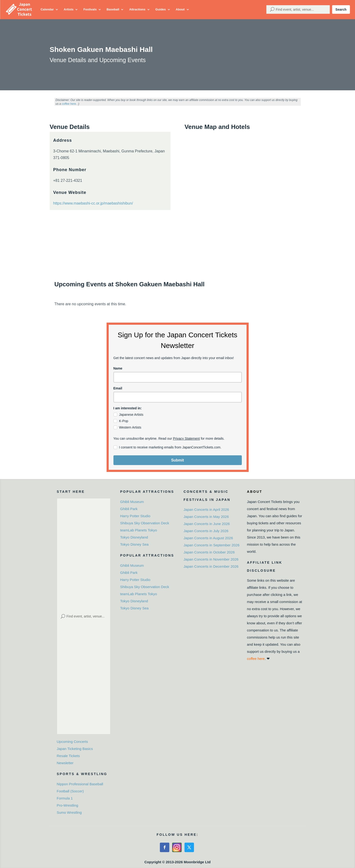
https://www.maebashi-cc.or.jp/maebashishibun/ (93, 203)
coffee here (69, 104)
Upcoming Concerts (72, 742)
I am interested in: (128, 408)
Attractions (137, 9)
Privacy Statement (186, 439)
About (180, 9)
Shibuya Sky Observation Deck (145, 523)
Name (118, 368)
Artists (69, 9)
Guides (161, 9)
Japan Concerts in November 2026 (211, 559)
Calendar (47, 9)
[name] (178, 377)
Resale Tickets (68, 756)
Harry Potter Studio (135, 516)
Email (118, 388)
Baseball (113, 9)
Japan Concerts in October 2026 (209, 552)
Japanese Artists (131, 415)
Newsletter (65, 763)
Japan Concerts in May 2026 (206, 517)
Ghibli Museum (132, 502)
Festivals (90, 9)
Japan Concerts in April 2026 (206, 509)
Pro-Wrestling (68, 805)
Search (341, 9)
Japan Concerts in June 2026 (207, 524)
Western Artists (130, 427)
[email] (178, 397)
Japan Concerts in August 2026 (208, 538)
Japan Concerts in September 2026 (211, 545)
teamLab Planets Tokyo (139, 530)
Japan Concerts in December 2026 (211, 566)
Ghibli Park (129, 509)
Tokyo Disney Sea (134, 544)
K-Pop (124, 421)
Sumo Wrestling (69, 812)
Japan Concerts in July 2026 (206, 531)
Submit (177, 460)
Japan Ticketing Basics (75, 749)
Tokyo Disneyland (134, 537)
